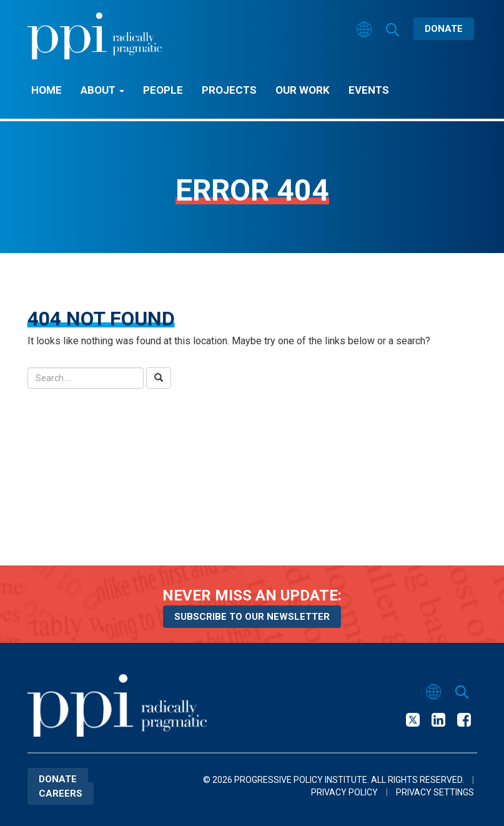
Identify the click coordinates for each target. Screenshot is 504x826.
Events (369, 90)
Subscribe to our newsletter (252, 617)
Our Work (303, 90)
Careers (61, 794)
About (102, 90)
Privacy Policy (344, 792)
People (163, 90)
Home (47, 90)
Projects (229, 90)
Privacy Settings (435, 792)
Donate (444, 29)
